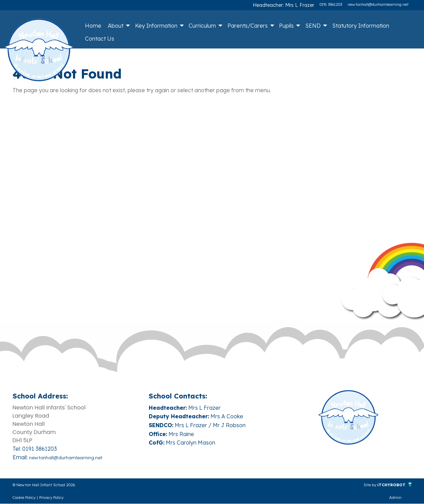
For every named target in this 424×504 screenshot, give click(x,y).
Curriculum (202, 26)
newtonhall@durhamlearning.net (378, 4)
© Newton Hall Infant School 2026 (57, 485)
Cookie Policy (24, 498)
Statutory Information (361, 26)
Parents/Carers (248, 26)
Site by (359, 485)
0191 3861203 (331, 4)
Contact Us (100, 39)
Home (93, 26)
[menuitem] (93, 26)
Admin (395, 498)
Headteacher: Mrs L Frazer (290, 4)
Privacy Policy (51, 498)
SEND (313, 26)
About (116, 26)
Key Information (156, 26)
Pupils (286, 26)
